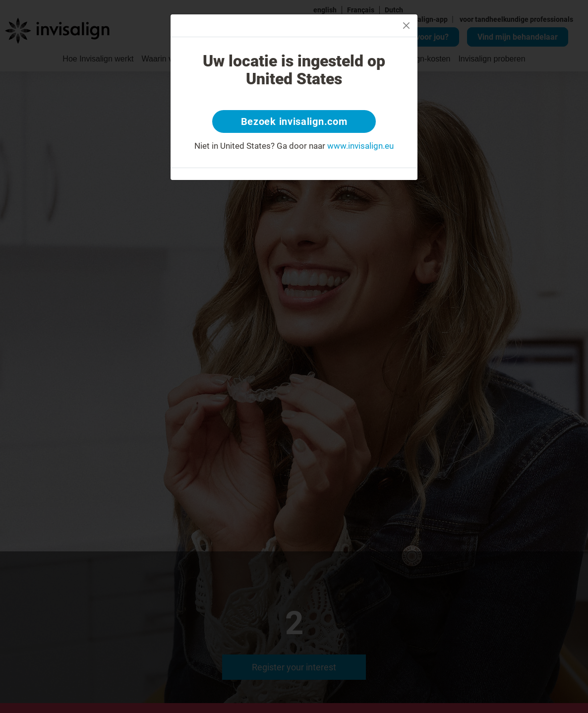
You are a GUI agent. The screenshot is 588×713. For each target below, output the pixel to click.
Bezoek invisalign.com (294, 121)
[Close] (406, 26)
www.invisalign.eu (360, 146)
